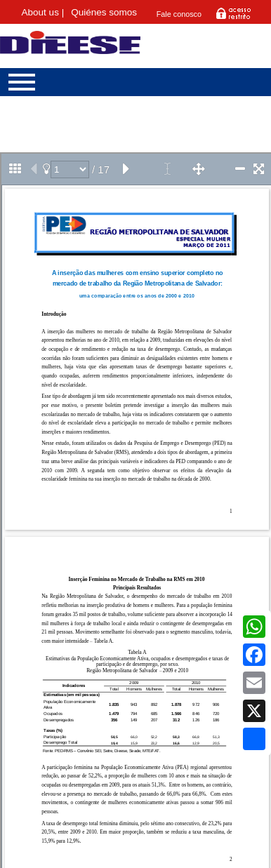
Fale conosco (179, 14)
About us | (43, 12)
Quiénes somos (104, 12)
